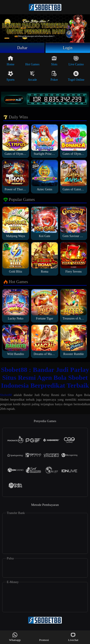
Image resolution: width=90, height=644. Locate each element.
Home (10, 61)
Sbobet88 (6, 395)
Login (68, 48)
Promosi (44, 637)
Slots (54, 61)
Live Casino (76, 61)
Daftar (22, 48)
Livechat (73, 637)
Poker (54, 76)
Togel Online (76, 76)
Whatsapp (15, 637)
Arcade (32, 76)
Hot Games (32, 61)
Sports (11, 76)
